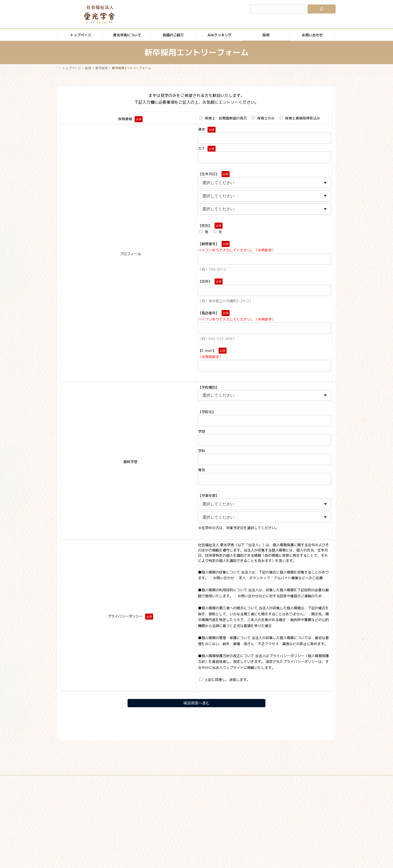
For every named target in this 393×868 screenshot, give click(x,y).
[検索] (322, 9)
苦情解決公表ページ (228, 780)
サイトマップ (161, 780)
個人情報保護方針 (192, 780)
